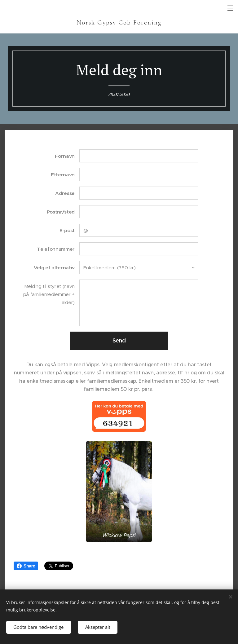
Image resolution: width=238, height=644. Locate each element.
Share (26, 566)
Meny (230, 8)
